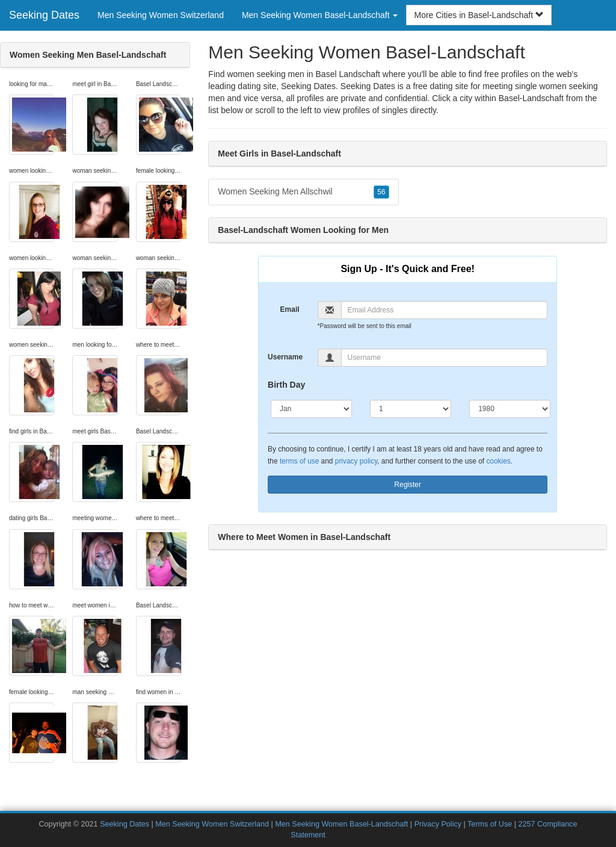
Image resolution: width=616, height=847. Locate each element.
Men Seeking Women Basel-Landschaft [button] (320, 15)
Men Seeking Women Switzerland (161, 15)
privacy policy (356, 461)
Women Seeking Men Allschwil (303, 192)
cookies (498, 461)
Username (285, 357)
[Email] (445, 310)
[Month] (311, 409)
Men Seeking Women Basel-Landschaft (341, 824)
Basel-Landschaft (531, 98)
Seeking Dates (44, 15)
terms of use (299, 461)
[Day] (411, 409)
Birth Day (286, 385)
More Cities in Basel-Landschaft (479, 15)
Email (290, 309)
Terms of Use (490, 824)
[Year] (510, 409)
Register (408, 485)
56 (381, 192)
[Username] (445, 358)
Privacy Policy (438, 824)
